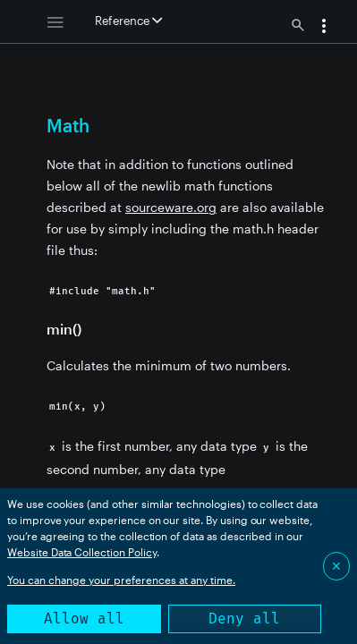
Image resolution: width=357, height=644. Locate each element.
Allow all (84, 619)
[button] (324, 28)
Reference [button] (128, 21)
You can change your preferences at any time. (121, 580)
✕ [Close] (336, 566)
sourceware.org (171, 207)
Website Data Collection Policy (82, 552)
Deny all (244, 619)
